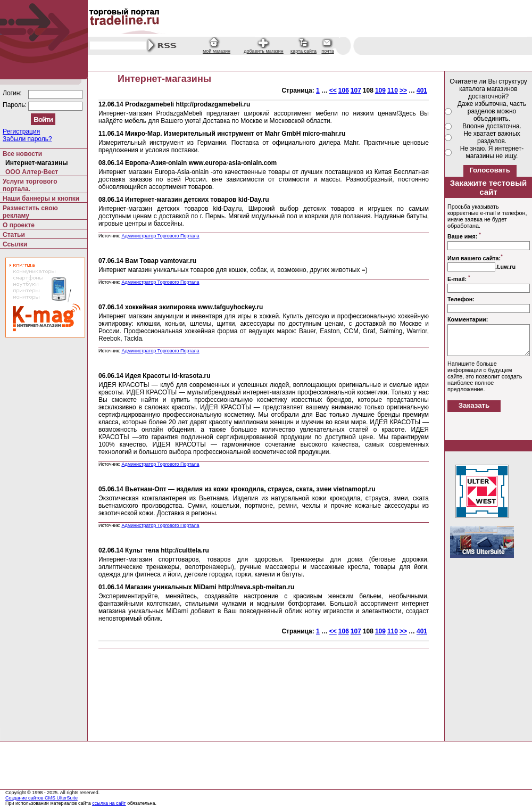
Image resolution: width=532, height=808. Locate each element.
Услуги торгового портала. (30, 185)
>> (403, 90)
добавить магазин (264, 51)
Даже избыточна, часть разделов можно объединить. (492, 111)
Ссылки (15, 244)
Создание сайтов (25, 798)
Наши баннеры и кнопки (41, 199)
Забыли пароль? (27, 139)
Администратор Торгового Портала (160, 236)
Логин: (13, 93)
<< (333, 90)
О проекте (19, 225)
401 (422, 90)
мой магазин (217, 51)
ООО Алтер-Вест (32, 172)
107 (356, 90)
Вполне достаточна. (492, 126)
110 (393, 90)
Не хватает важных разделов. (492, 137)
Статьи (14, 235)
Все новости (22, 154)
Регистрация (21, 131)
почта (327, 51)
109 (380, 90)
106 (344, 90)
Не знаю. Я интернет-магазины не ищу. (492, 152)
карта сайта (304, 51)
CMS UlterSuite (61, 798)
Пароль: (15, 105)
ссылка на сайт (109, 803)
